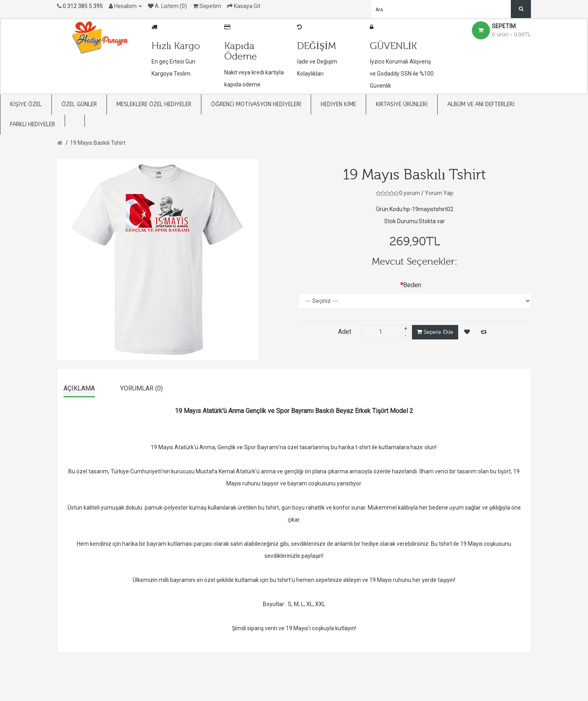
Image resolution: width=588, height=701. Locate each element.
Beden (412, 285)
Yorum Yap (439, 193)
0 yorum (410, 193)
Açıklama (79, 388)
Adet (345, 332)
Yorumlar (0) (141, 388)
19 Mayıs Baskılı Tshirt (98, 143)
